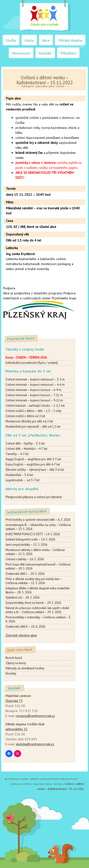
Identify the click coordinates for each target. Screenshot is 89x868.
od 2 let (25, 416)
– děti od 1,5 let (33, 427)
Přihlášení (68, 53)
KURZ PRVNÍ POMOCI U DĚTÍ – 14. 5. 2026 (33, 534)
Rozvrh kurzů (14, 658)
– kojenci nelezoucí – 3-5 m (35, 379)
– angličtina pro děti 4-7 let (33, 464)
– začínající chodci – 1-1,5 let (35, 406)
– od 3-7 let (22, 480)
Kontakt (45, 53)
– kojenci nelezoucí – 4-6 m (35, 385)
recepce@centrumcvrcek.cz (35, 716)
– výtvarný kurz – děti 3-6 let (35, 470)
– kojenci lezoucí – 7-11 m (34, 395)
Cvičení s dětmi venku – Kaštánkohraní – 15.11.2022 (45, 80)
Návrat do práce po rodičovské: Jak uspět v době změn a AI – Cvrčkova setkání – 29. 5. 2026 (37, 610)
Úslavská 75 (14, 701)
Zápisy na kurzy (16, 663)
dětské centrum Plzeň (44, 779)
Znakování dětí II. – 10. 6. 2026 (25, 627)
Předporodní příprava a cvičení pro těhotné (34, 497)
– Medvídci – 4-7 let (26, 449)
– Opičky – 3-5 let (25, 444)
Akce (46, 40)
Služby (11, 40)
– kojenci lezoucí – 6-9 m (33, 390)
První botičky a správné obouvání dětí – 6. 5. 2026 (38, 520)
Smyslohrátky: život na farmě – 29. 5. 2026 (33, 603)
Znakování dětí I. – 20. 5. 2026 (25, 574)
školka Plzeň (70, 779)
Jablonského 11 (16, 729)
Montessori (21, 53)
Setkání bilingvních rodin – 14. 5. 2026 (30, 539)
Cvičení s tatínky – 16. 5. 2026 (25, 559)
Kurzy (29, 40)
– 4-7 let (17, 454)
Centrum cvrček (20, 784)
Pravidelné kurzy (21, 339)
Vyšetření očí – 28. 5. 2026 (22, 598)
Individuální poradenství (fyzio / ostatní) (32, 363)
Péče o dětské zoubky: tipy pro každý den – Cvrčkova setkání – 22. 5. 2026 (34, 581)
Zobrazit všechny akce (21, 635)
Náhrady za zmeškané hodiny (25, 668)
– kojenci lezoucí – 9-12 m (34, 400)
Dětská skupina (70, 40)
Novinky (11, 674)
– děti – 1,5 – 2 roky (33, 411)
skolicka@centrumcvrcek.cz (35, 744)
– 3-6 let (19, 475)
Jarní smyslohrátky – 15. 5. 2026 (26, 545)
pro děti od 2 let (29, 421)
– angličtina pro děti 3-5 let (33, 459)
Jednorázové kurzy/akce (27, 512)
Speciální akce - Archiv (50, 86)
